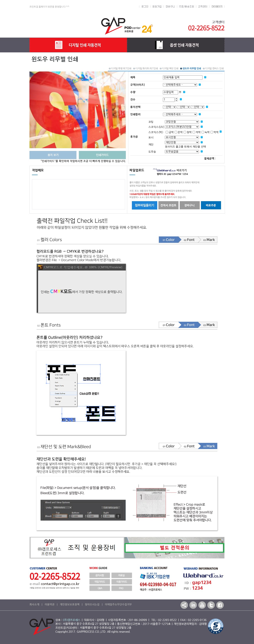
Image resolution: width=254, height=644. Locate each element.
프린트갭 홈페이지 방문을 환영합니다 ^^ (49, 7)
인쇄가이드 (102, 155)
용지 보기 (53, 155)
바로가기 (170, 170)
